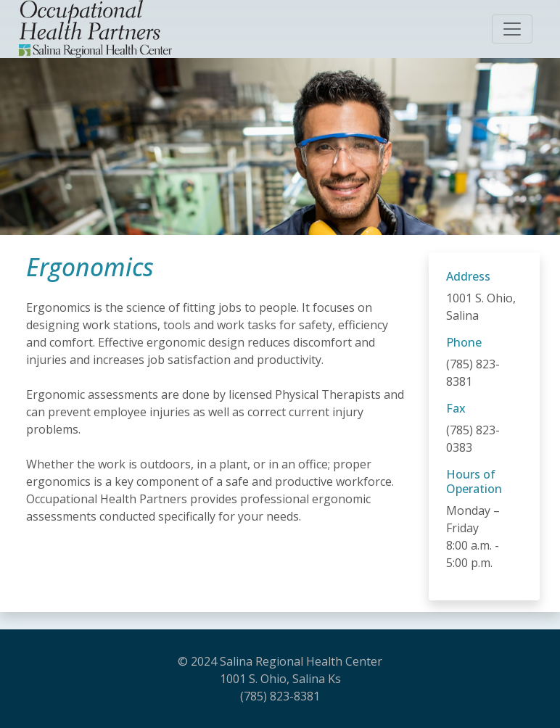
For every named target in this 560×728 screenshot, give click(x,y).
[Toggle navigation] (512, 29)
